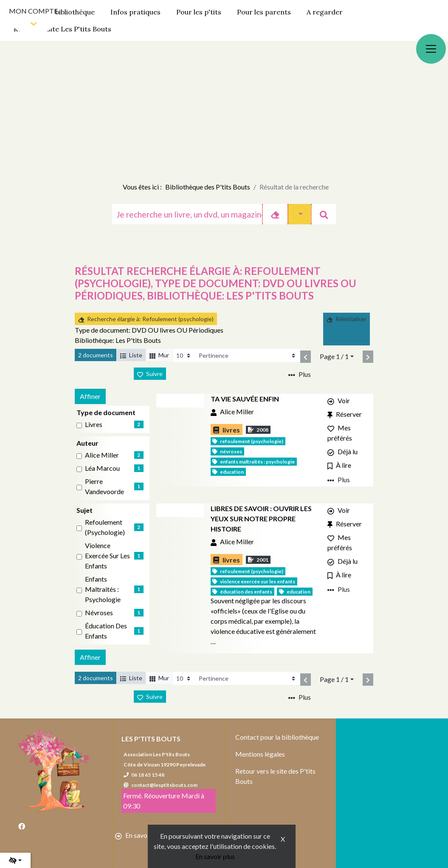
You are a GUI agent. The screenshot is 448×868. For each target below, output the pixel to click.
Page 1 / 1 (334, 356)
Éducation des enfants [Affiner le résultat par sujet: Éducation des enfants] (106, 631)
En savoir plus (215, 856)
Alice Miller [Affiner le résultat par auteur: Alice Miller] (102, 455)
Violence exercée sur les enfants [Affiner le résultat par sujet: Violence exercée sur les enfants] (107, 556)
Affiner (90, 396)
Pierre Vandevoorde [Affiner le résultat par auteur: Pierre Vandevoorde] (104, 486)
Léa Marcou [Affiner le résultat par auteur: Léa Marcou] (102, 468)
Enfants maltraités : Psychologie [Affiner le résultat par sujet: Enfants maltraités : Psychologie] (103, 589)
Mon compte (33, 11)
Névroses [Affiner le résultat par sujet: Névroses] (99, 612)
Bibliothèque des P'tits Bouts (208, 187)
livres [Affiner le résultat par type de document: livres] (94, 424)
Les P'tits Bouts (151, 739)
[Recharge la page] (184, 355)
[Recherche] (187, 214)
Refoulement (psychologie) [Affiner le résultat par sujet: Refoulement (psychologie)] (105, 527)
